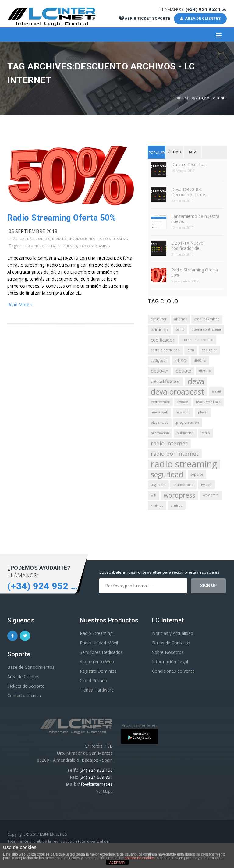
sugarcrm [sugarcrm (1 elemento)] (158, 485)
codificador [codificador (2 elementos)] (163, 340)
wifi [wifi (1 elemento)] (153, 495)
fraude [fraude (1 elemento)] (183, 402)
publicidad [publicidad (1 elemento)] (185, 433)
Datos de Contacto (171, 643)
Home (178, 98)
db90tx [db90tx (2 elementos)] (184, 371)
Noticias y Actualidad (173, 633)
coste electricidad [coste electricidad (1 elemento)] (165, 350)
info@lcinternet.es (95, 784)
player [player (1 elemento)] (203, 412)
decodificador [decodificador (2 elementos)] (165, 381)
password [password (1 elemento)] (183, 412)
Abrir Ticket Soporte (145, 19)
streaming (30, 246)
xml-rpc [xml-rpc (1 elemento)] (157, 505)
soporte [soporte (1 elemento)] (197, 474)
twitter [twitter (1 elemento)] (206, 485)
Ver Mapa (105, 791)
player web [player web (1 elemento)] (160, 423)
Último (175, 152)
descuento (67, 246)
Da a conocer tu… (189, 164)
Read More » (20, 305)
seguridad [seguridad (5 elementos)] (167, 475)
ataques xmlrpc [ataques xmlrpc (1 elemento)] (207, 319)
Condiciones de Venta (173, 671)
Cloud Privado (94, 680)
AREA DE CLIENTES (200, 19)
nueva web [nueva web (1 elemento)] (160, 412)
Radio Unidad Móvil (99, 643)
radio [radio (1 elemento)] (206, 433)
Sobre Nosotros (168, 652)
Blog (191, 98)
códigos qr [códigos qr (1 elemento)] (159, 360)
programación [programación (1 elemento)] (188, 423)
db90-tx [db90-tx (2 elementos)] (160, 371)
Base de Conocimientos (31, 667)
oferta (48, 246)
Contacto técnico (24, 695)
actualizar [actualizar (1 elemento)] (159, 319)
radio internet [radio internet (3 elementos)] (169, 443)
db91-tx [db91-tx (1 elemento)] (205, 371)
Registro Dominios (98, 671)
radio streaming (95, 246)
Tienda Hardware (97, 690)
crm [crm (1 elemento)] (191, 350)
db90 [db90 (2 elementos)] (181, 360)
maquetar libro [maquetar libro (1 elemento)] (208, 402)
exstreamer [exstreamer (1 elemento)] (160, 402)
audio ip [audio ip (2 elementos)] (160, 329)
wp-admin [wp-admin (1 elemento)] (211, 495)
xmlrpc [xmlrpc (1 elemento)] (177, 505)
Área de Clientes (23, 677)
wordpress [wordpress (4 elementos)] (179, 495)
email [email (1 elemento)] (216, 391)
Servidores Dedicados (101, 652)
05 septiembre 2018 (33, 231)
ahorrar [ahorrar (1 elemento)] (181, 319)
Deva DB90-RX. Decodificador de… (190, 192)
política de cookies (140, 858)
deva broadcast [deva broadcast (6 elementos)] (177, 392)
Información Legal (170, 662)
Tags (193, 152)
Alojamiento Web (97, 662)
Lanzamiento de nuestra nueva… (195, 219)
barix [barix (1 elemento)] (180, 329)
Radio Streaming (52, 239)
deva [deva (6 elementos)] (196, 381)
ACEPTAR (117, 863)
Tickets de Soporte (26, 686)
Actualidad (24, 239)
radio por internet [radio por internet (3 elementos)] (175, 454)
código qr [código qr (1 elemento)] (209, 350)
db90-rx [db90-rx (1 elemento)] (200, 360)
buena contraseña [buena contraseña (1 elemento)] (206, 329)
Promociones (82, 239)
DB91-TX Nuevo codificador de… (187, 246)
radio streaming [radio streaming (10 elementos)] (184, 464)
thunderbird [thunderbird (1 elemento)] (183, 485)
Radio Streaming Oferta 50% (62, 218)
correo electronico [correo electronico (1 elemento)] (198, 340)
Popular (157, 153)
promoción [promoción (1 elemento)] (160, 433)
